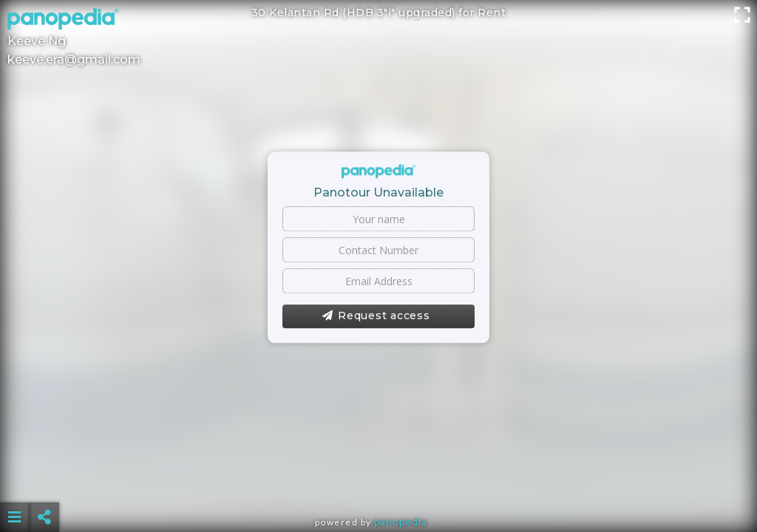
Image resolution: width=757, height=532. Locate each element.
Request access (376, 316)
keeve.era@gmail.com (74, 59)
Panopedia (401, 522)
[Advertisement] (379, 480)
